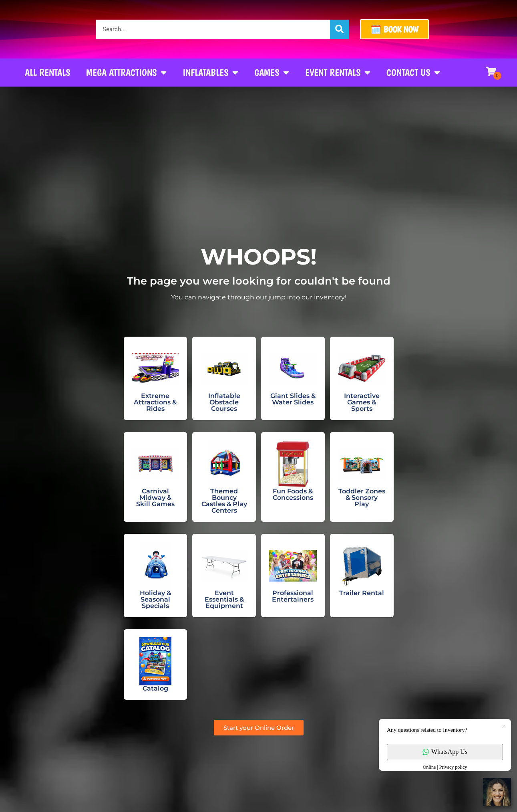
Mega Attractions (126, 73)
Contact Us (413, 73)
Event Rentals (338, 73)
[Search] (340, 29)
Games (272, 73)
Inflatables (210, 73)
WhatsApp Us (445, 752)
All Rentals (47, 72)
